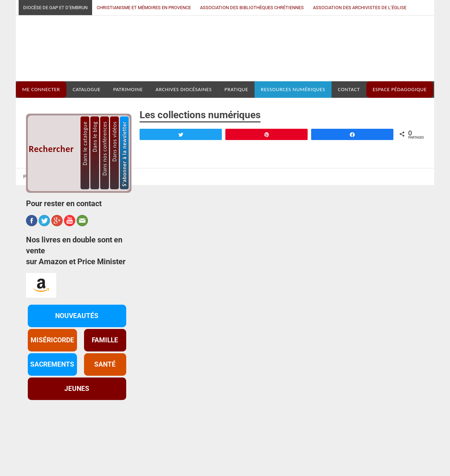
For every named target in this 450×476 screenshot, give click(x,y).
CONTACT (349, 141)
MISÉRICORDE (52, 391)
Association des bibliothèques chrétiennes (252, 8)
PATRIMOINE (128, 141)
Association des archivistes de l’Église (360, 8)
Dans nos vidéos (114, 192)
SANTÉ (105, 415)
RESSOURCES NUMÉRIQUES (293, 141)
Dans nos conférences (105, 199)
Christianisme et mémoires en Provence (144, 8)
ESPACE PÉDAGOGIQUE (400, 141)
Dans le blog (95, 188)
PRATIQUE (236, 141)
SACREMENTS (52, 415)
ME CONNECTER (41, 141)
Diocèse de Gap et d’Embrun (55, 8)
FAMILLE (105, 391)
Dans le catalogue (85, 194)
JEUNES (77, 440)
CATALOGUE (87, 141)
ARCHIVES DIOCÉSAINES (184, 141)
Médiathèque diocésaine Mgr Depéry (220, 74)
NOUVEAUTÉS (77, 367)
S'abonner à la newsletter (124, 205)
